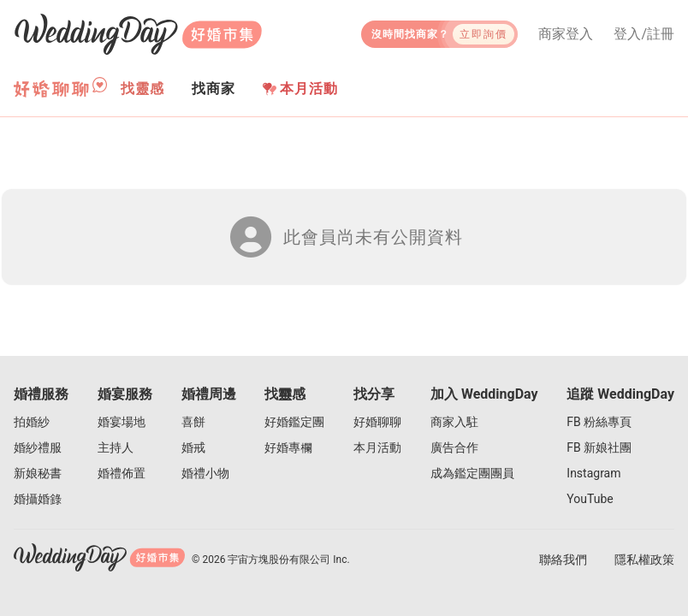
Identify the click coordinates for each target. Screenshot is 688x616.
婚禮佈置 (122, 473)
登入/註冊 (644, 34)
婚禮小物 (205, 473)
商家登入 (566, 34)
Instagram (593, 473)
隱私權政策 (644, 560)
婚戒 (193, 447)
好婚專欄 (288, 447)
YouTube (590, 499)
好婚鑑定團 (294, 422)
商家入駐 (454, 422)
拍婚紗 (32, 422)
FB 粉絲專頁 (599, 422)
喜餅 (193, 422)
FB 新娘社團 (599, 447)
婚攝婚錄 (38, 499)
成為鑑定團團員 (472, 473)
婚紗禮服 (38, 447)
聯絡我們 (563, 560)
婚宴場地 (122, 422)
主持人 (116, 447)
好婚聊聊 (377, 422)
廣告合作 (454, 447)
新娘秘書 (38, 473)
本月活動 (300, 89)
